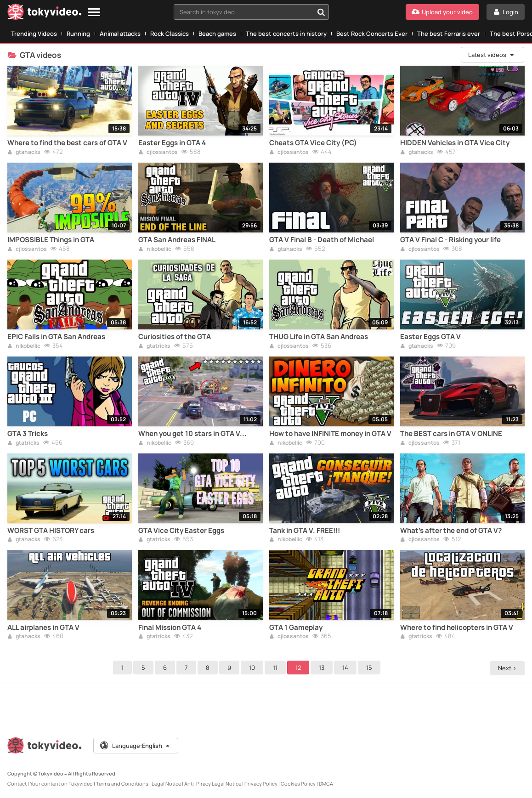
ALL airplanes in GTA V (43, 628)
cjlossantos (158, 153)
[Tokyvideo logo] (45, 14)
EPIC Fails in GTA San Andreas (56, 337)
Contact (17, 784)
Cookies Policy (298, 784)
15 (371, 668)
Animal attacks (120, 34)
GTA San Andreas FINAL (177, 240)
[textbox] (243, 12)
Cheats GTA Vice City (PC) (313, 143)
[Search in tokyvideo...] (321, 12)
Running (78, 34)
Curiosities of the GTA (175, 337)
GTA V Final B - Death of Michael (322, 240)
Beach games (217, 34)
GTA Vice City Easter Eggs (181, 531)
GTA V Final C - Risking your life (450, 240)
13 (323, 668)
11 (277, 668)
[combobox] (251, 12)
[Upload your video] (442, 12)
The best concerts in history (286, 34)
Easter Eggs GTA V (430, 337)
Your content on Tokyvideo (61, 784)
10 (253, 668)
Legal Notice (166, 784)
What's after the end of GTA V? (451, 531)
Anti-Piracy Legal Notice (213, 784)
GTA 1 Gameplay (296, 628)
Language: (136, 746)
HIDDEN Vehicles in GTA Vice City (455, 143)
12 (300, 668)
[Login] (506, 12)
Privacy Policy (261, 784)
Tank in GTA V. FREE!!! (305, 531)
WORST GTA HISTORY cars (51, 531)
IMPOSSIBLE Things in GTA (51, 240)
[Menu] (94, 13)
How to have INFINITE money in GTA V (330, 434)
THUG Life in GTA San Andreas (319, 337)
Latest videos (492, 55)
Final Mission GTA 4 (170, 628)
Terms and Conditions (122, 784)
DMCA (326, 784)
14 (347, 668)
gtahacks (24, 153)
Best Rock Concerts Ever (372, 34)
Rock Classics (170, 34)
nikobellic (155, 249)
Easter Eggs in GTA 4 (172, 143)
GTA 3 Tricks (28, 434)
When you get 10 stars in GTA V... (192, 434)
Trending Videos (34, 34)
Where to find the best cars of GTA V (67, 143)
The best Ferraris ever (449, 34)
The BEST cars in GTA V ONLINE (451, 434)
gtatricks (154, 346)
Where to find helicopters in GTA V (457, 628)
